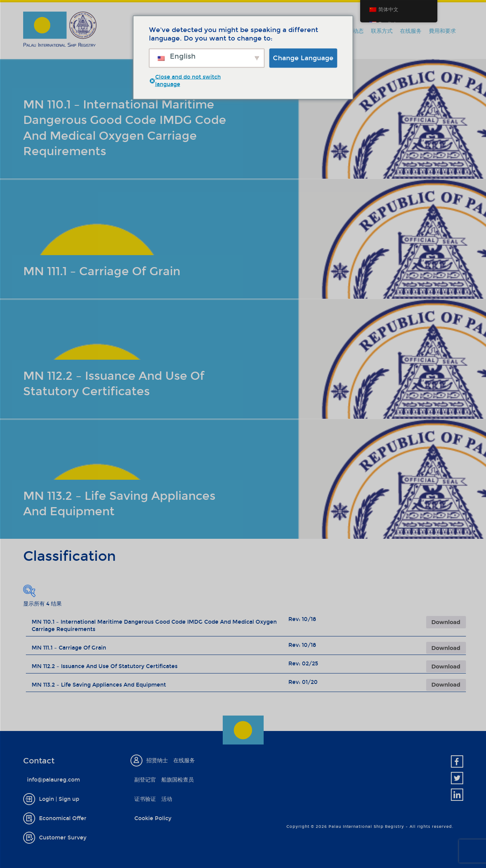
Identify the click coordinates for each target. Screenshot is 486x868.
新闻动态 (353, 31)
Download (446, 622)
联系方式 (382, 31)
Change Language (303, 58)
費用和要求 (442, 31)
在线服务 (411, 31)
